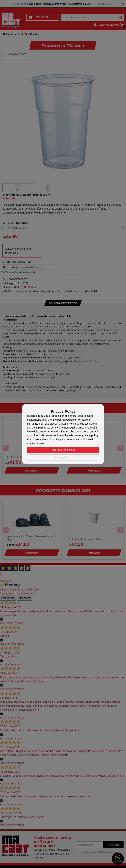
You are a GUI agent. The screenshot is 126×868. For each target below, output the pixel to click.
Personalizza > (63, 457)
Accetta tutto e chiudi (63, 450)
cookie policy (61, 435)
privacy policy (90, 435)
